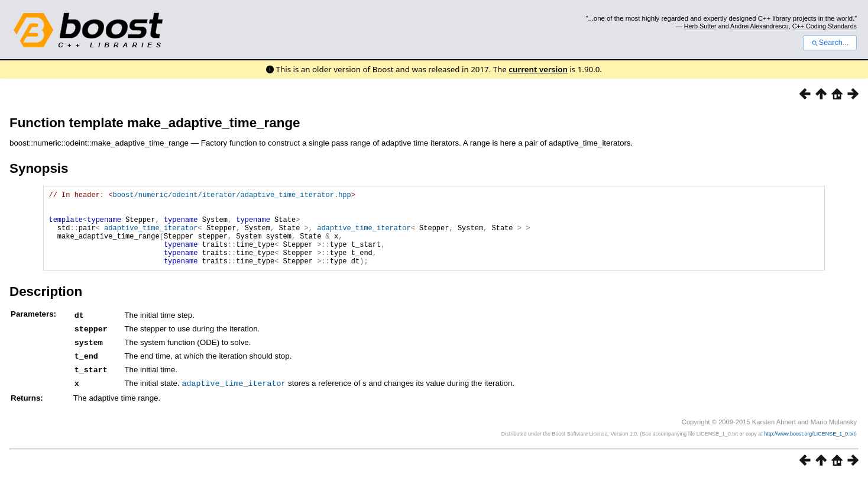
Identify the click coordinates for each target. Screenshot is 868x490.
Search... (830, 43)
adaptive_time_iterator (151, 236)
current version (538, 69)
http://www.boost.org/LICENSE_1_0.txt (809, 446)
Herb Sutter (700, 26)
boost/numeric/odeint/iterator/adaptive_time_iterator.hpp (231, 196)
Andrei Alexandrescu (759, 26)
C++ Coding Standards (825, 26)
